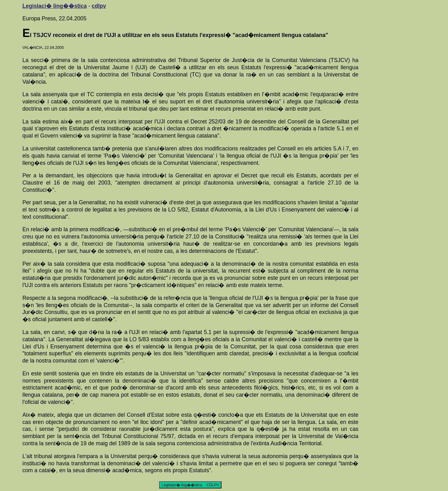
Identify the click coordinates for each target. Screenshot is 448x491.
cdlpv (99, 6)
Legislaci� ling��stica (55, 6)
